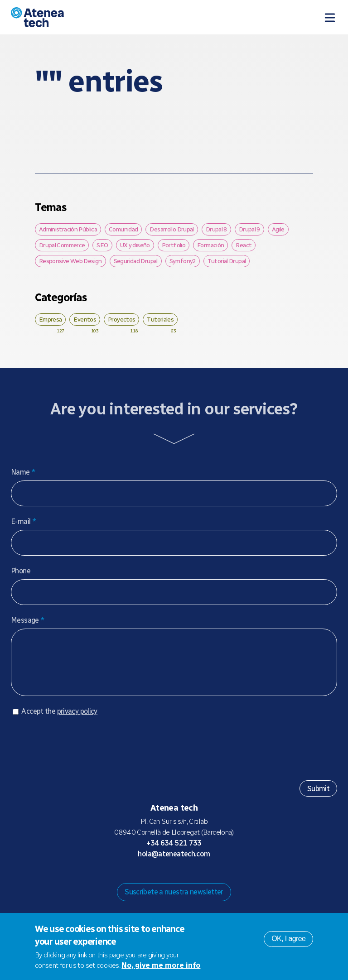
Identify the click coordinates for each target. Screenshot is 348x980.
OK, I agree (288, 939)
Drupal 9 (249, 229)
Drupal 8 (216, 229)
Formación (210, 245)
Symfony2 (183, 261)
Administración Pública (68, 229)
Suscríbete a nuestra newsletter (174, 901)
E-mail (24, 521)
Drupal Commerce (62, 245)
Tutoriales (160, 319)
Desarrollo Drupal (172, 229)
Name (23, 472)
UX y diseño (135, 245)
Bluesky (167, 880)
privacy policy (77, 720)
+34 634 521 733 (174, 852)
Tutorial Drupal (227, 261)
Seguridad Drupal (136, 261)
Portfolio (174, 245)
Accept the (59, 720)
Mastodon (152, 880)
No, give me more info (161, 965)
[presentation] (80, 754)
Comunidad (123, 229)
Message (28, 620)
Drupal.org (138, 880)
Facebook (196, 880)
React (244, 245)
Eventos (85, 319)
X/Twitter (181, 880)
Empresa (51, 319)
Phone (21, 571)
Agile (278, 229)
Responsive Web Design (70, 261)
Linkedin (210, 880)
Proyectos (121, 319)
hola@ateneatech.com (174, 863)
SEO (102, 245)
